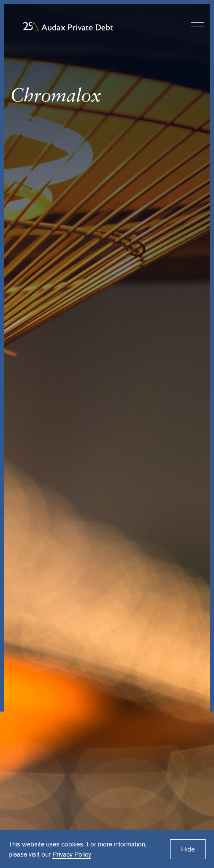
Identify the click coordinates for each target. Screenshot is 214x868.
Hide (188, 849)
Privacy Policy (72, 854)
